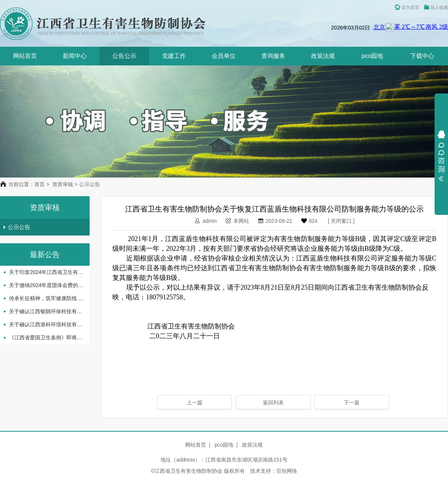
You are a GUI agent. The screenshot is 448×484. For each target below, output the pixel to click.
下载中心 (422, 56)
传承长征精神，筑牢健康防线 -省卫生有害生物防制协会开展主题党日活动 (46, 298)
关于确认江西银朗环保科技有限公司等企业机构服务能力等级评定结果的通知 (46, 311)
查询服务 (273, 56)
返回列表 (273, 403)
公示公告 (16, 227)
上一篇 (195, 403)
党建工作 (174, 56)
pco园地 (373, 56)
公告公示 (124, 56)
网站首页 (25, 56)
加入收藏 (436, 7)
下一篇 (352, 403)
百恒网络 (287, 471)
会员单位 (224, 56)
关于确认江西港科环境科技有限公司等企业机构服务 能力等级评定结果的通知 (46, 324)
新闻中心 (75, 56)
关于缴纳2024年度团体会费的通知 (46, 285)
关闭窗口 (341, 221)
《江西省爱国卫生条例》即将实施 (46, 337)
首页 (40, 184)
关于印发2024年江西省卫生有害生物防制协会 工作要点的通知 (46, 272)
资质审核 (63, 184)
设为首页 (407, 7)
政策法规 (323, 56)
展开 (441, 156)
